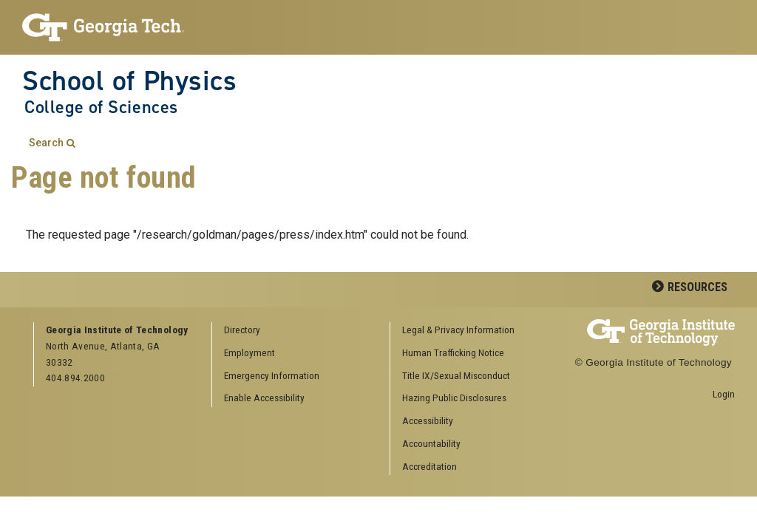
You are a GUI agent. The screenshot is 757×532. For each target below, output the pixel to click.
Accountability (431, 443)
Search (46, 143)
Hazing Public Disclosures (454, 398)
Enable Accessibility (264, 398)
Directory (242, 330)
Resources (697, 287)
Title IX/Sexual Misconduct (456, 375)
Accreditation (430, 466)
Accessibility (428, 420)
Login (724, 394)
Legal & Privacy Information (458, 330)
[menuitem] (474, 331)
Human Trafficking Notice (453, 352)
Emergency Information (272, 375)
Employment (249, 352)
